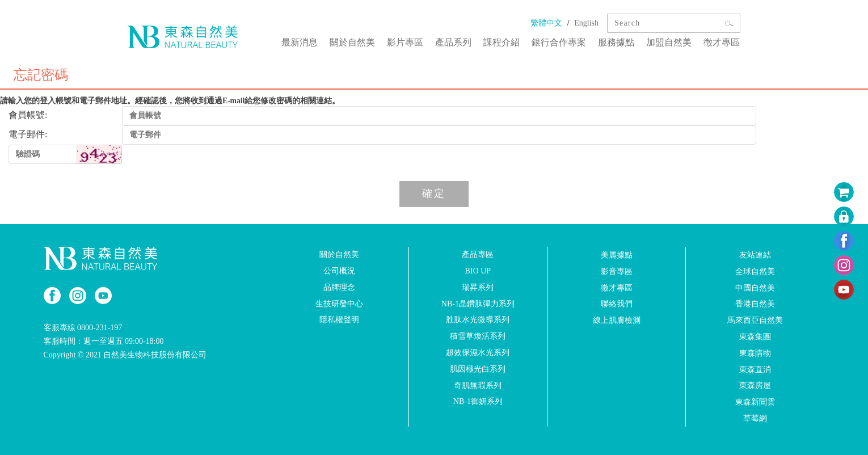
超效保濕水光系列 (478, 353)
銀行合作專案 (561, 42)
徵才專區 (722, 42)
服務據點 (618, 42)
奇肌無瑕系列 (478, 385)
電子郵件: (28, 134)
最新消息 (305, 42)
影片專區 (409, 42)
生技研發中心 (339, 303)
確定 (434, 193)
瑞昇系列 (478, 287)
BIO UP (478, 271)
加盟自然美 (670, 42)
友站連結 (755, 255)
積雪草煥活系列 (478, 336)
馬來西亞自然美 (755, 320)
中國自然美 (755, 287)
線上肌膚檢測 (617, 320)
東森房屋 (755, 386)
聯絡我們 (617, 304)
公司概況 (339, 271)
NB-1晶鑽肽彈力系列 (478, 303)
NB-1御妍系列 (478, 401)
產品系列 (457, 42)
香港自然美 (755, 304)
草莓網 (755, 418)
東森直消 (755, 369)
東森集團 (755, 337)
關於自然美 (357, 42)
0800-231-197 (100, 328)
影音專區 (617, 271)
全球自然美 (755, 271)
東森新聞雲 (755, 402)
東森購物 (755, 353)
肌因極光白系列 (478, 369)
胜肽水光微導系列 (478, 320)
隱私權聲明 (339, 320)
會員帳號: (28, 115)
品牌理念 (339, 287)
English (586, 23)
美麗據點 (617, 255)
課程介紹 (504, 42)
